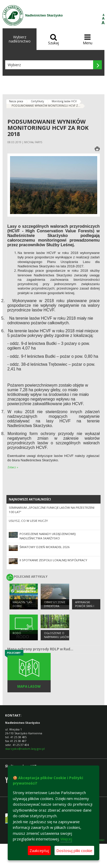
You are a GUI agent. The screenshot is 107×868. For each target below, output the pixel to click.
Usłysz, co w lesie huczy (28, 521)
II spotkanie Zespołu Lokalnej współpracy (53, 560)
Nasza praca (16, 101)
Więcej (66, 839)
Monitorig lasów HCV (64, 101)
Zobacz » (13, 467)
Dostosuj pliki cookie (74, 850)
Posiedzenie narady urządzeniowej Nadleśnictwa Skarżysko (48, 536)
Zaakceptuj (39, 850)
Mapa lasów (29, 687)
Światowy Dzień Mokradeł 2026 (45, 547)
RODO (17, 633)
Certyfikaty (37, 101)
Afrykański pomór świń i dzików (85, 606)
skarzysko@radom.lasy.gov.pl (25, 749)
